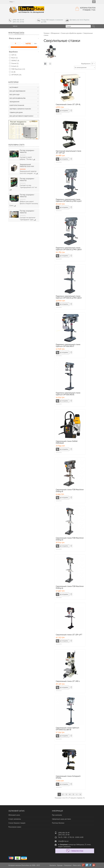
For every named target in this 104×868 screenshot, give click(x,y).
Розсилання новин (15, 827)
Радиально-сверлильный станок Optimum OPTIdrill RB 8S (68, 394)
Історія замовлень (15, 819)
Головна (46, 33)
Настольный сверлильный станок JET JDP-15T (69, 152)
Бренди (60, 865)
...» (34, 159)
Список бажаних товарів (17, 823)
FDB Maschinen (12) (18, 69)
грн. (35, 43)
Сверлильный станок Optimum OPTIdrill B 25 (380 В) (68, 729)
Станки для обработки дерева (71, 33)
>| (80, 794)
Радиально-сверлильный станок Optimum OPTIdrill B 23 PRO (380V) (69, 249)
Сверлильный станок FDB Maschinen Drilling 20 (70, 539)
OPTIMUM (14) (16, 75)
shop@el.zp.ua (63, 841)
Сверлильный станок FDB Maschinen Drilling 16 (70, 490)
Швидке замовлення (73, 110)
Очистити (19, 33)
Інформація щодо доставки (61, 819)
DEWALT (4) (15, 61)
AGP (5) (14, 55)
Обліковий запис (14, 815)
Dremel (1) (15, 63)
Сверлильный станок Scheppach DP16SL (68, 777)
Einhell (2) (15, 66)
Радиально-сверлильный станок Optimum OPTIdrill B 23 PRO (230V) (69, 200)
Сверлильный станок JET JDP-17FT (69, 635)
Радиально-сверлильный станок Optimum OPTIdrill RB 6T (68, 345)
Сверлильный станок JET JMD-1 (68, 681)
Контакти (53, 865)
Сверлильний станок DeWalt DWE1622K (67, 442)
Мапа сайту (77, 865)
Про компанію (57, 815)
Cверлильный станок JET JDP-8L (68, 104)
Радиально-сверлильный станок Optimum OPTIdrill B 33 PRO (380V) (69, 297)
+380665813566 (77, 851)
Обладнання (55, 33)
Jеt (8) (13, 72)
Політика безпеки (58, 823)
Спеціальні (68, 865)
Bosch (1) (15, 58)
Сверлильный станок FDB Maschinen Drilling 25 (70, 587)
